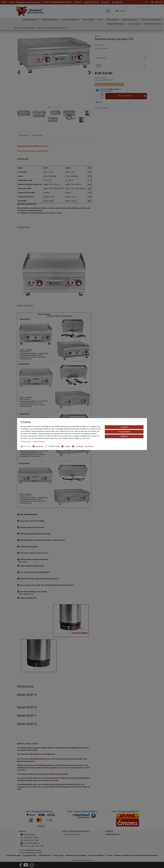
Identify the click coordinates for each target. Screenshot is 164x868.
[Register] (118, 2)
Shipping (106, 108)
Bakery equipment (30, 20)
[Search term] (80, 11)
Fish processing (88, 20)
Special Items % (135, 24)
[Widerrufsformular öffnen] (112, 834)
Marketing (40, 446)
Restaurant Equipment (115, 24)
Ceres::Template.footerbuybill (71, 834)
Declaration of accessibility (76, 855)
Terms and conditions (96, 855)
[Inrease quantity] (102, 95)
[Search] (108, 11)
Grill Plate (41, 28)
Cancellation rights (13, 855)
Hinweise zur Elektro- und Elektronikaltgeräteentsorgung (136, 855)
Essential (27, 446)
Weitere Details (37, 135)
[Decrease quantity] (102, 98)
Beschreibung (24, 135)
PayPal (68, 446)
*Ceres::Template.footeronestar (30, 850)
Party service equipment (151, 20)
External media (54, 446)
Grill (100, 20)
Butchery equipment (50, 20)
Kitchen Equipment (129, 20)
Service (22, 831)
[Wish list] (147, 2)
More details (90, 446)
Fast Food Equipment (71, 20)
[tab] (24, 135)
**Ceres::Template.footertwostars (30, 853)
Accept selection (124, 432)
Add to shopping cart (131, 96)
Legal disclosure (44, 855)
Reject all (124, 436)
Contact (110, 855)
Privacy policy (58, 855)
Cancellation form (29, 855)
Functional (79, 446)
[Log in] (105, 2)
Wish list (99, 102)
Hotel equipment (113, 20)
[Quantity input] (98, 96)
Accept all (124, 427)
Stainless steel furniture (153, 24)
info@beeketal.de (30, 835)
